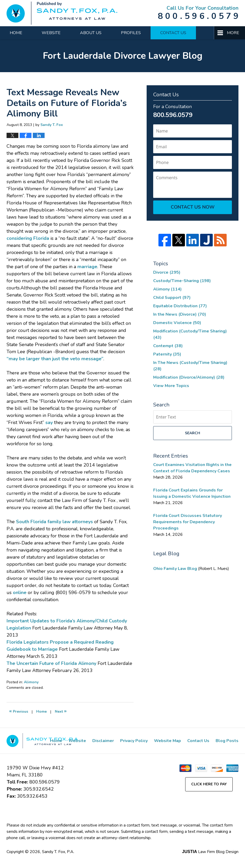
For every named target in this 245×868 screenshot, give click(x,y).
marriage (87, 267)
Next (61, 711)
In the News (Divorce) (180, 314)
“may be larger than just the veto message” (55, 359)
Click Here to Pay (209, 784)
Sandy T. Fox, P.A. (58, 852)
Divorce (167, 272)
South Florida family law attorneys (54, 522)
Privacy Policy (134, 741)
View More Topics (171, 386)
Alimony (31, 682)
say (50, 422)
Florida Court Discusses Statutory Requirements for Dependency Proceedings (188, 522)
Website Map (167, 741)
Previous (19, 711)
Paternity (167, 354)
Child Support (172, 298)
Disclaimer (103, 741)
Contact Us (173, 33)
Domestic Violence (177, 323)
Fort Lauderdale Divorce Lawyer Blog (62, 13)
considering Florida (28, 238)
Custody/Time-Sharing (182, 281)
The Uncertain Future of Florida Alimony (51, 663)
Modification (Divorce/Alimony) (189, 377)
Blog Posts (227, 741)
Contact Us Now (193, 207)
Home (16, 33)
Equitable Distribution (180, 306)
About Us (91, 33)
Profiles (131, 33)
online (20, 592)
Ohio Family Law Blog (176, 569)
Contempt (168, 346)
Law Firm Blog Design (210, 852)
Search (193, 433)
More (233, 33)
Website (51, 33)
